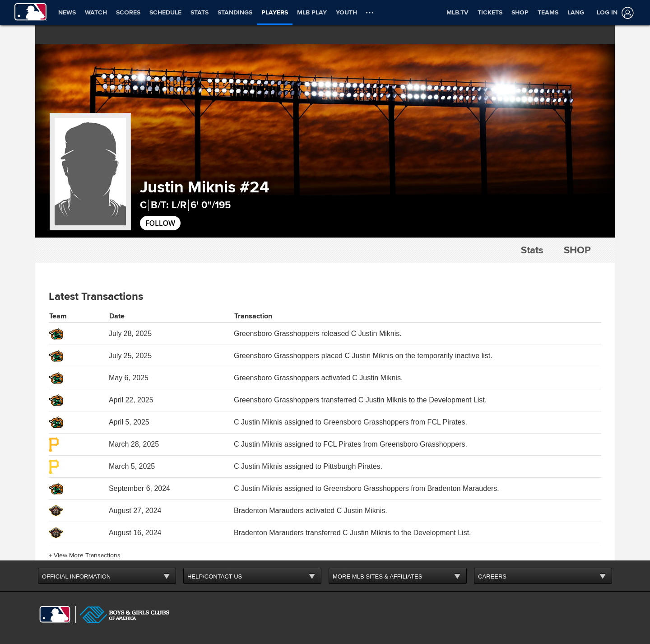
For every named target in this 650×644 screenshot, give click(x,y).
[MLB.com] (55, 615)
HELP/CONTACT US (215, 576)
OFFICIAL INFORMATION (76, 576)
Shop (577, 250)
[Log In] (613, 13)
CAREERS (492, 576)
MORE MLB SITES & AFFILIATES (377, 576)
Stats (532, 250)
